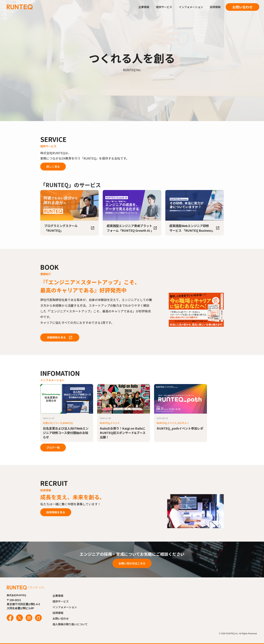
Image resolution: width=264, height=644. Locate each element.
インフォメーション (191, 7)
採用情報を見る (56, 512)
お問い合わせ (242, 7)
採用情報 (215, 7)
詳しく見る (53, 166)
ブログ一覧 (53, 447)
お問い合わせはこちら (132, 563)
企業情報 (144, 7)
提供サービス (164, 7)
